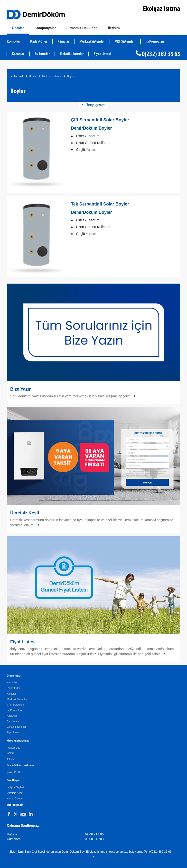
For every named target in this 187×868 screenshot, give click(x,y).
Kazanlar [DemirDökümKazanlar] (18, 54)
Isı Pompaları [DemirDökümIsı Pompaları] (155, 42)
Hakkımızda (14, 748)
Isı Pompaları (14, 710)
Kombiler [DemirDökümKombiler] (13, 42)
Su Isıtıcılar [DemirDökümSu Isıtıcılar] (42, 54)
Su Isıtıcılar (13, 721)
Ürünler (33, 76)
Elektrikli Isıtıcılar (16, 727)
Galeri (10, 753)
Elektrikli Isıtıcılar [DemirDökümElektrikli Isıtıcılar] (72, 54)
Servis (10, 759)
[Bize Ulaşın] (114, 28)
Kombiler (12, 682)
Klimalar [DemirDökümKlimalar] (63, 42)
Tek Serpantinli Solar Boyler (100, 204)
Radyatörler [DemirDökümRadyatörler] (39, 42)
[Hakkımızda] (82, 28)
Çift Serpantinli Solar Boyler (100, 120)
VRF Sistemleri (15, 705)
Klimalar (11, 694)
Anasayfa (19, 76)
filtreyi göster (95, 105)
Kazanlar (12, 716)
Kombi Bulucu (15, 798)
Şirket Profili (14, 772)
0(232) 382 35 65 (161, 54)
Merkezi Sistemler (52, 76)
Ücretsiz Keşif (25, 513)
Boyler (71, 76)
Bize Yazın (21, 389)
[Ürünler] (18, 29)
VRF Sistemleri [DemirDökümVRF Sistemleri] (125, 42)
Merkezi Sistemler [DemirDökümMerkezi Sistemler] (92, 42)
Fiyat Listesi (102, 54)
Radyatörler (13, 688)
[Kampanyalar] (45, 28)
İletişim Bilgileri (15, 787)
